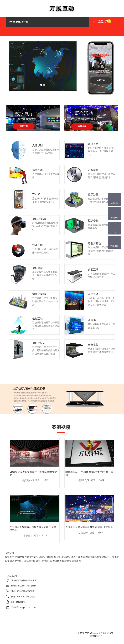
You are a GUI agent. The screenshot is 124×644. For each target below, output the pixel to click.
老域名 (105, 557)
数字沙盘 (93, 194)
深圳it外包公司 (53, 557)
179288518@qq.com (27, 586)
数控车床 (67, 561)
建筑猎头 (66, 557)
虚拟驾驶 (37, 268)
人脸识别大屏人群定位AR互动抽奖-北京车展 (89, 527)
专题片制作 (86, 557)
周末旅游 (76, 561)
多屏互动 (93, 144)
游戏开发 (37, 245)
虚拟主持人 (39, 343)
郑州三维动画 (45, 561)
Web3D (36, 194)
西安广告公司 (19, 561)
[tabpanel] (43, 66)
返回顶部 (114, 246)
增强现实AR (39, 294)
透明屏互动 (94, 243)
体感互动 (37, 170)
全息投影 (93, 345)
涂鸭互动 (93, 294)
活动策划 (41, 557)
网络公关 (97, 557)
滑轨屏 (92, 320)
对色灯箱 (75, 557)
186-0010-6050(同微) (26, 597)
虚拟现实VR (39, 219)
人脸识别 (37, 145)
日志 (112, 557)
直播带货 (57, 561)
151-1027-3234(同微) (26, 591)
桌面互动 (93, 270)
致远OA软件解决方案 (25, 557)
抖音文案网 (32, 561)
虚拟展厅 (10, 557)
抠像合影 (93, 221)
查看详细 (25, 78)
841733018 (21, 602)
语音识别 (93, 170)
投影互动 (37, 319)
